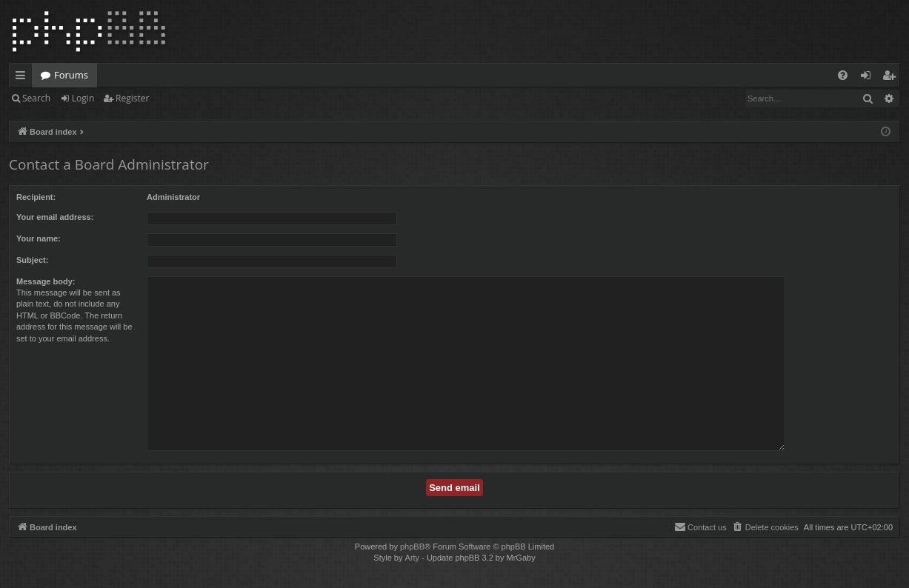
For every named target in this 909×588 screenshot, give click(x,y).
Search (36, 98)
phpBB (412, 547)
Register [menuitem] (892, 78)
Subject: (32, 260)
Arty (413, 558)
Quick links (23, 78)
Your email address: (55, 217)
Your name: (39, 238)
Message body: (46, 281)
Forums (71, 75)
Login (83, 98)
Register (132, 98)
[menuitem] (843, 75)
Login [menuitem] (869, 78)
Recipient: (36, 197)
